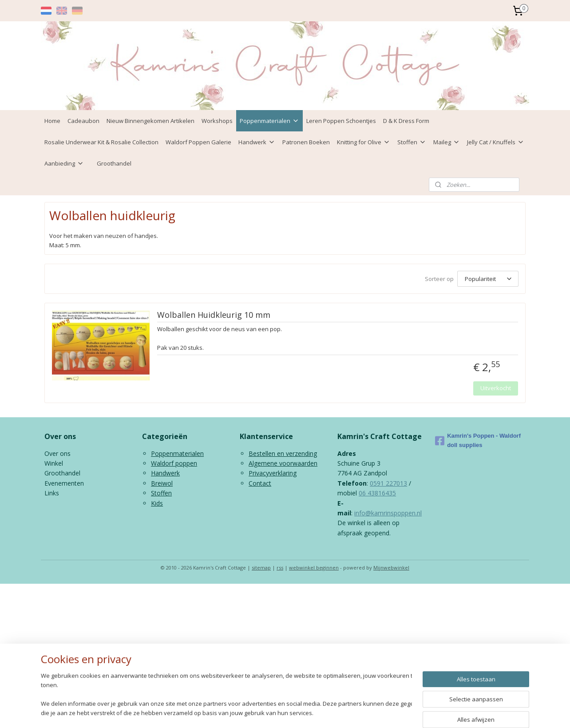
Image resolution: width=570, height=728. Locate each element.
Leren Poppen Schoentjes (341, 121)
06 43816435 (377, 493)
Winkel (54, 463)
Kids (157, 503)
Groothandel (114, 163)
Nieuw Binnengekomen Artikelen (150, 121)
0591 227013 (388, 483)
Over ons (57, 453)
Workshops (217, 121)
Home (52, 121)
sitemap (261, 568)
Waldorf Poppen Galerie (198, 142)
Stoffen (412, 142)
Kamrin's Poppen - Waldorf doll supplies (478, 440)
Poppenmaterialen (269, 121)
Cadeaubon (83, 121)
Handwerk (257, 142)
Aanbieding (64, 163)
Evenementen (64, 483)
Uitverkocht (496, 388)
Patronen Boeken (306, 142)
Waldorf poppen (174, 463)
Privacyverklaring (273, 473)
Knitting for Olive (364, 142)
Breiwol (162, 483)
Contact (260, 483)
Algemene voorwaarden (283, 463)
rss (280, 568)
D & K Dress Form (406, 121)
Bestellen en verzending (283, 453)
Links (52, 493)
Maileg (447, 142)
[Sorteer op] (488, 279)
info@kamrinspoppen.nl (388, 513)
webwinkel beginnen (314, 568)
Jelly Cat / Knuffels (496, 142)
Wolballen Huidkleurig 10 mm (214, 315)
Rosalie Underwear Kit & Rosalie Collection (101, 142)
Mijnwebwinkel (391, 568)
